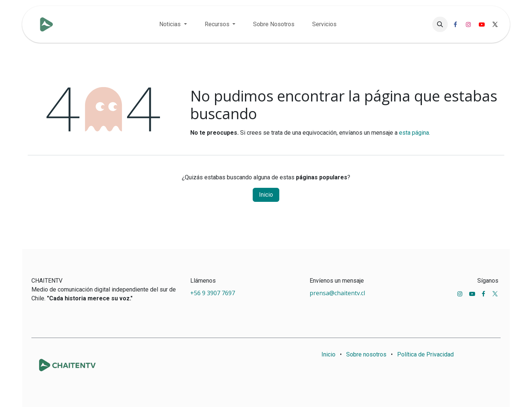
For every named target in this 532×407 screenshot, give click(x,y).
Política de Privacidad (425, 354)
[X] (495, 24)
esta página (414, 133)
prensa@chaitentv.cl (337, 293)
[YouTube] (482, 24)
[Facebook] (455, 24)
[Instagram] (468, 24)
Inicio (266, 195)
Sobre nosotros (366, 354)
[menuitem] (173, 24)
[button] (440, 24)
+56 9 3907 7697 (213, 293)
